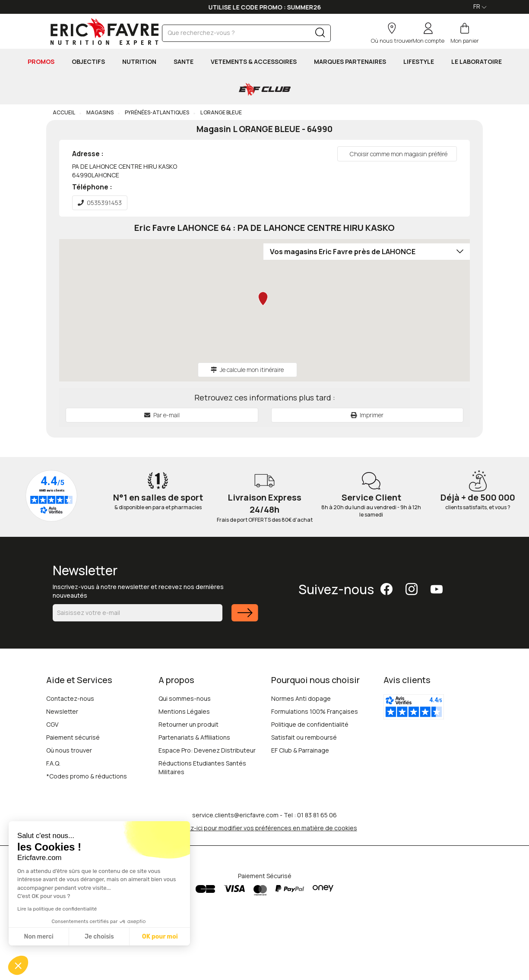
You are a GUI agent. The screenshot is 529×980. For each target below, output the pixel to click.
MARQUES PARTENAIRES (350, 61)
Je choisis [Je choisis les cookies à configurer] (99, 937)
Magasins (100, 112)
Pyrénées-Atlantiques (157, 112)
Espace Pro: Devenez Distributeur (207, 750)
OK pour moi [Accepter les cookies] (160, 937)
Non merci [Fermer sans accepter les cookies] (38, 937)
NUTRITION (139, 61)
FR (480, 6)
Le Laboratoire (477, 61)
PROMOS (41, 61)
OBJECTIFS (88, 61)
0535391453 (100, 203)
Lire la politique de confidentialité (57, 909)
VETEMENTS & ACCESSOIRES (254, 61)
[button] (18, 965)
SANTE (184, 61)
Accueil (64, 112)
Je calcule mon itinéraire (247, 370)
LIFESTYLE (419, 61)
